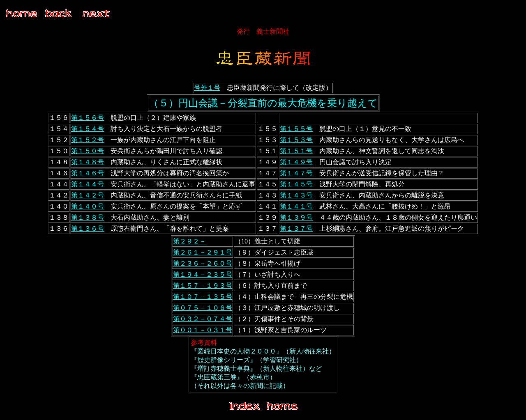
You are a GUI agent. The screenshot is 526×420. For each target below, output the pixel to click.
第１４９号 (296, 162)
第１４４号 (88, 184)
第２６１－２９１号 (203, 252)
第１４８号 (88, 162)
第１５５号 (296, 129)
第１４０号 (88, 206)
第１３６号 (88, 228)
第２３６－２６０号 (203, 263)
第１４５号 (296, 184)
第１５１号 (296, 151)
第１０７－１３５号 (203, 297)
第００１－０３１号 (203, 330)
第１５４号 (88, 129)
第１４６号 (88, 173)
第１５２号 (88, 140)
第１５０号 (88, 151)
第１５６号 (88, 118)
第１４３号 (296, 195)
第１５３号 (296, 140)
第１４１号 (296, 206)
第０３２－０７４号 (203, 319)
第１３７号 (296, 228)
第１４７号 (296, 173)
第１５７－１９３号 (203, 286)
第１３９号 (296, 217)
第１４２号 (88, 195)
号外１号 (207, 88)
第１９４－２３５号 (203, 274)
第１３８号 (88, 217)
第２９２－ (189, 241)
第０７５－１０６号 (203, 308)
